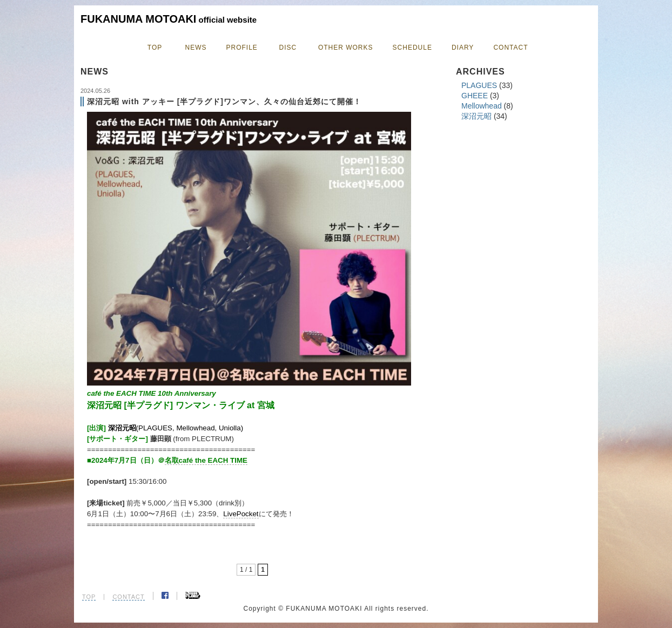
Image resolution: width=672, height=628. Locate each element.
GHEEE (475, 96)
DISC (288, 48)
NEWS (196, 48)
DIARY (463, 48)
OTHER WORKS (346, 48)
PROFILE (242, 48)
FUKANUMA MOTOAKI (169, 19)
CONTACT (510, 48)
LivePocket (241, 514)
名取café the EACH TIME (206, 460)
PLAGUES (479, 85)
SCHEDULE (412, 48)
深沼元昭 (476, 116)
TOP (155, 48)
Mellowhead (482, 106)
